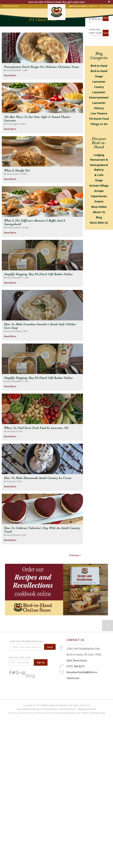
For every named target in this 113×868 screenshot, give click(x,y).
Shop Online (99, 207)
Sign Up (41, 662)
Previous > (75, 555)
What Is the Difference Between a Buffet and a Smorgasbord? (34, 222)
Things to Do (99, 124)
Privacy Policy (69, 713)
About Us (99, 212)
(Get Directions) (77, 660)
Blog (99, 217)
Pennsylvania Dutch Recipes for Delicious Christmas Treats (41, 67)
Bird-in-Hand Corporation (55, 705)
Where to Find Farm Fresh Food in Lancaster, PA (36, 428)
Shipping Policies (87, 709)
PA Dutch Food (99, 119)
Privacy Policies (49, 709)
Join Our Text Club (95, 30)
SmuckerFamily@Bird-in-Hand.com (83, 6)
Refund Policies (68, 709)
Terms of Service (90, 713)
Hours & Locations (12, 6)
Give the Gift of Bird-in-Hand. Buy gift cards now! (56, 2)
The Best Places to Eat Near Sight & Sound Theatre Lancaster (37, 119)
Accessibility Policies (28, 709)
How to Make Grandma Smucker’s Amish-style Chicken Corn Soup (40, 326)
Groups (99, 191)
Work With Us (99, 223)
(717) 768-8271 (107, 6)
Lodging (99, 155)
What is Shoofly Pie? (17, 171)
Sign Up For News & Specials (27, 642)
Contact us (75, 640)
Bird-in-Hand (99, 66)
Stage (99, 180)
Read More (10, 75)
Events (99, 201)
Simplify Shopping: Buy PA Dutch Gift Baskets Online (38, 274)
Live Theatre (99, 113)
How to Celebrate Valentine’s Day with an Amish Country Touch (42, 530)
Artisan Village (99, 186)
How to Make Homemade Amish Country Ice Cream (38, 478)
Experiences (99, 196)
